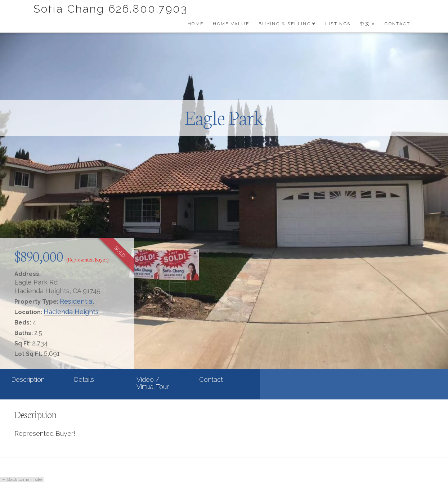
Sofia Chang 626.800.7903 (110, 9)
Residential (77, 301)
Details (84, 379)
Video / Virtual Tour (153, 383)
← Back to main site (22, 479)
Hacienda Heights (71, 312)
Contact (211, 379)
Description (28, 379)
